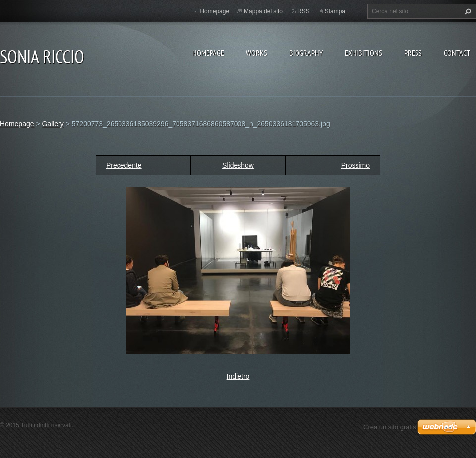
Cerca (467, 11)
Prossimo (356, 165)
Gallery (53, 124)
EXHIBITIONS (363, 53)
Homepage (208, 53)
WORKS (257, 53)
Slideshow (238, 165)
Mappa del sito (263, 11)
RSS (304, 11)
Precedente (124, 165)
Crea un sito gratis (390, 427)
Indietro (238, 376)
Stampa (335, 11)
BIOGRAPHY (306, 53)
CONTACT (457, 53)
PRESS (413, 53)
